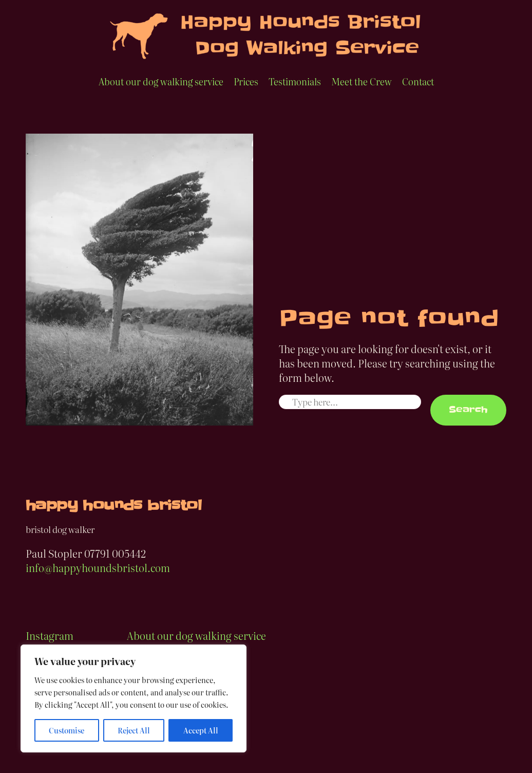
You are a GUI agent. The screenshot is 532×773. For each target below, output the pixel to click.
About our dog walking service (196, 635)
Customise (66, 730)
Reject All (134, 730)
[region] (134, 698)
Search (468, 410)
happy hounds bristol (113, 505)
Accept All (201, 730)
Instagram (50, 635)
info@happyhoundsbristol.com (98, 567)
